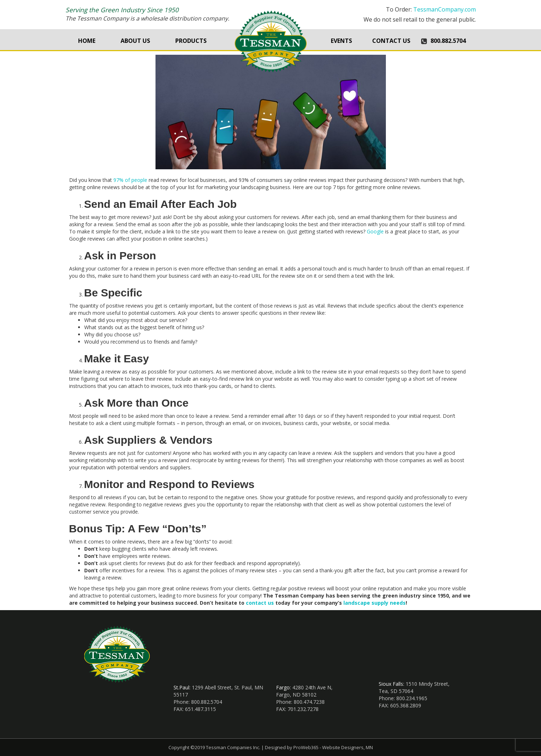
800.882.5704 (448, 41)
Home (87, 41)
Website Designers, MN (348, 747)
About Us (135, 41)
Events (341, 41)
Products (191, 41)
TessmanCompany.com (445, 9)
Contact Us (391, 41)
